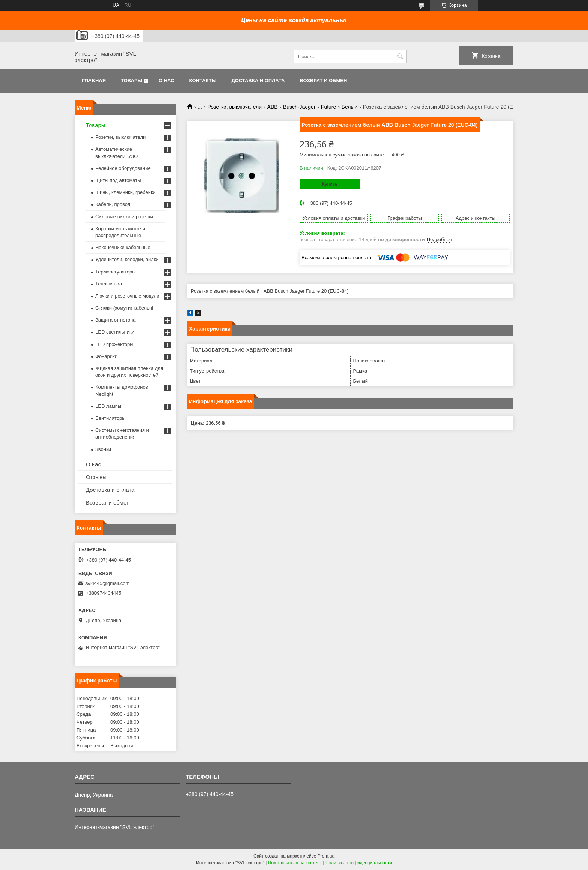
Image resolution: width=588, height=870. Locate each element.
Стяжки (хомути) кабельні (124, 308)
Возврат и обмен (323, 80)
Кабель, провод (113, 204)
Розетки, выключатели (235, 107)
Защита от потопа (115, 320)
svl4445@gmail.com (107, 583)
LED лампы (108, 406)
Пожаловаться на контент (295, 863)
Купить (329, 184)
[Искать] (400, 56)
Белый (350, 107)
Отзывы (96, 477)
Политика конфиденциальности (359, 863)
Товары (131, 80)
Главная (94, 80)
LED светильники (115, 332)
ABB (273, 107)
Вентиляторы (110, 418)
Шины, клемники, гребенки (125, 192)
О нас (166, 80)
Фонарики (106, 356)
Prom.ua (326, 856)
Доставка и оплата (258, 80)
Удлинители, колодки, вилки (127, 259)
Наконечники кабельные (123, 247)
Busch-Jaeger (299, 107)
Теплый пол (109, 284)
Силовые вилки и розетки (124, 217)
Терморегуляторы (115, 272)
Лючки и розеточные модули (127, 296)
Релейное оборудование (123, 168)
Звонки (103, 449)
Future (328, 107)
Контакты (203, 80)
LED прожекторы (114, 344)
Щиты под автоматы (118, 180)
